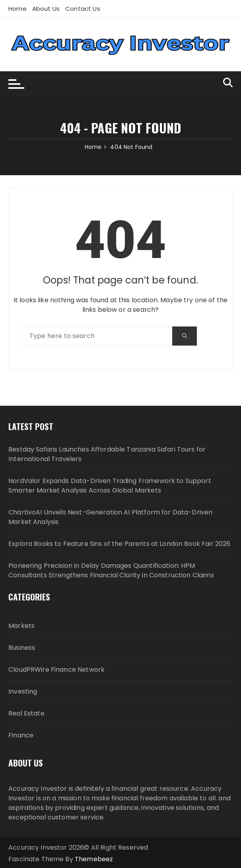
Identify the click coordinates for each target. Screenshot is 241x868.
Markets (21, 626)
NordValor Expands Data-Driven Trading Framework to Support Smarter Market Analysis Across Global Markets (110, 486)
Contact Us (83, 9)
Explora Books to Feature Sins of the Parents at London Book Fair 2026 (119, 544)
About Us (46, 9)
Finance (21, 735)
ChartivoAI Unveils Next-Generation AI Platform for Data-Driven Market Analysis (110, 517)
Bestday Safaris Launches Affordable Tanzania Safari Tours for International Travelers (107, 454)
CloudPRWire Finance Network (56, 670)
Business (22, 648)
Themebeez (94, 859)
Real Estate (26, 713)
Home (17, 9)
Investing (23, 691)
